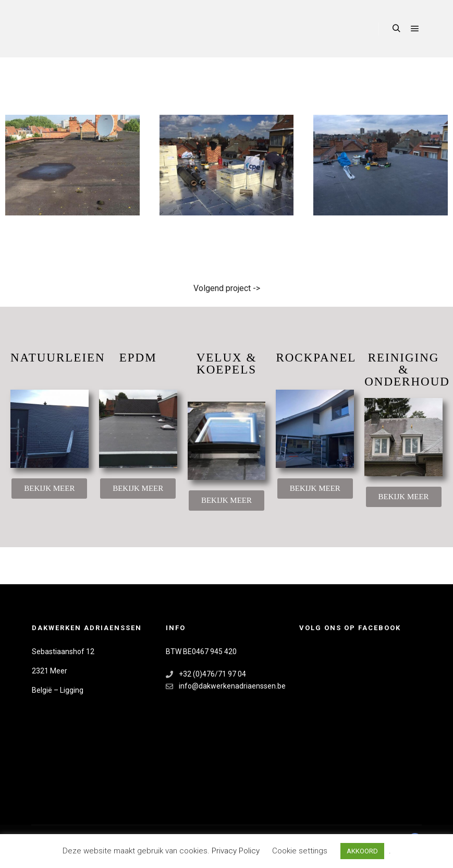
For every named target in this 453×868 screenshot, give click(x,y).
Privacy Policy (237, 851)
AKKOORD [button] (362, 851)
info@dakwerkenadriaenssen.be (226, 686)
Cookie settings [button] (300, 851)
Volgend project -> (227, 288)
